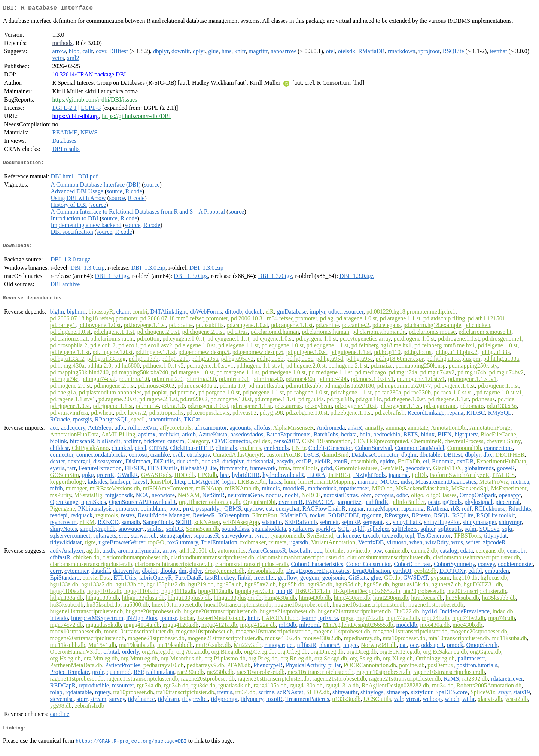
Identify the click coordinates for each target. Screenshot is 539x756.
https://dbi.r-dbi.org (75, 117)
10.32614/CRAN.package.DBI (89, 76)
